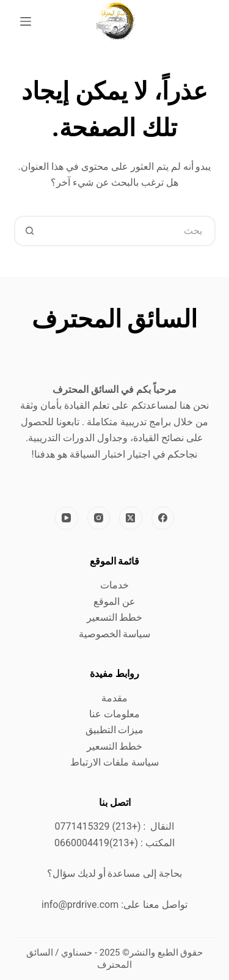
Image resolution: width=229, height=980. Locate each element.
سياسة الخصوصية (115, 634)
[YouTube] (67, 518)
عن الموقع (114, 602)
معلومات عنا (114, 714)
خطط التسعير (115, 617)
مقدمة (114, 698)
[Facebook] (163, 518)
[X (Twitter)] (131, 518)
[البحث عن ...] (130, 231)
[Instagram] (99, 518)
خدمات (114, 585)
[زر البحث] (29, 231)
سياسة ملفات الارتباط (114, 762)
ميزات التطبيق (115, 730)
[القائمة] (26, 21)
